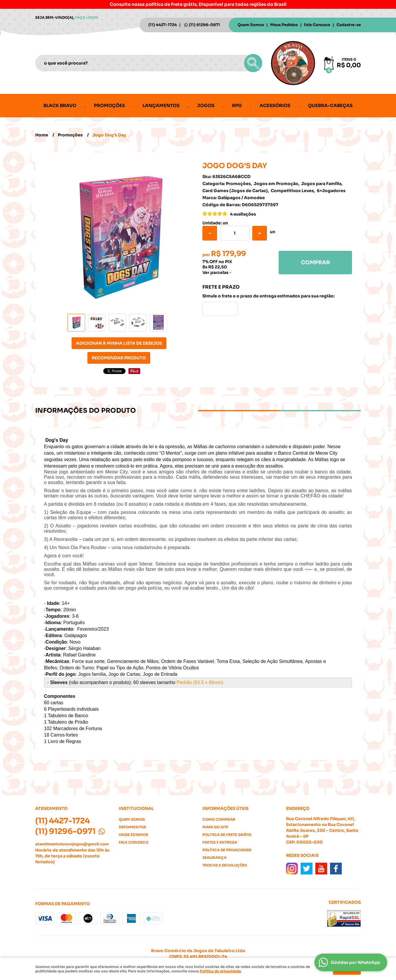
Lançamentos (161, 105)
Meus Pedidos (284, 25)
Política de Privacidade (227, 850)
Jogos (206, 105)
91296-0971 (204, 25)
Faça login (87, 17)
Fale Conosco (317, 25)
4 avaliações (243, 214)
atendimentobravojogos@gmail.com (72, 844)
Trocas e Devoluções (225, 865)
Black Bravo (60, 105)
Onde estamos (133, 835)
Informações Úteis (225, 808)
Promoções (109, 105)
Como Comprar (219, 819)
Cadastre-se (349, 25)
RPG (237, 105)
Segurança (214, 858)
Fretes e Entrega (220, 842)
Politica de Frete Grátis (227, 835)
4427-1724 (163, 25)
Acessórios (275, 105)
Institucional (136, 808)
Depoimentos (132, 827)
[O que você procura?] (253, 63)
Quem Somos (251, 25)
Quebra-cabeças (330, 105)
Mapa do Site (215, 827)
